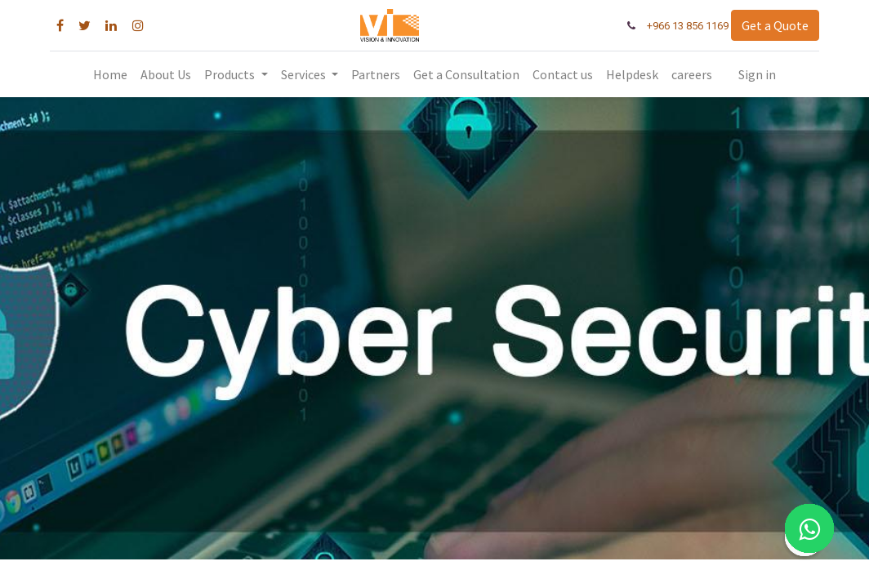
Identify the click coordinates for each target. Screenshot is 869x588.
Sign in (757, 74)
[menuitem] (110, 74)
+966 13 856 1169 (684, 26)
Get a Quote (770, 25)
